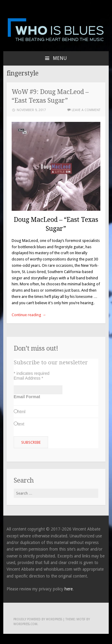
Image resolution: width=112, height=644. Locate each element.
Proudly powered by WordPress (38, 619)
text (21, 424)
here (69, 589)
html (22, 412)
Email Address (29, 378)
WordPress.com (25, 624)
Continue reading (29, 315)
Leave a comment (86, 110)
